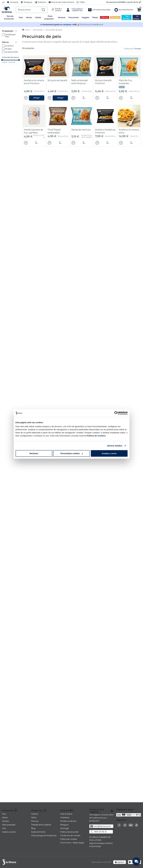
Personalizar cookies (72, 453)
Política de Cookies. (96, 436)
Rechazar (34, 453)
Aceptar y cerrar (109, 453)
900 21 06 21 (100, 858)
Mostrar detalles (115, 446)
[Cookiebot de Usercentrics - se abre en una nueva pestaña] (116, 413)
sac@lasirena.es (102, 853)
